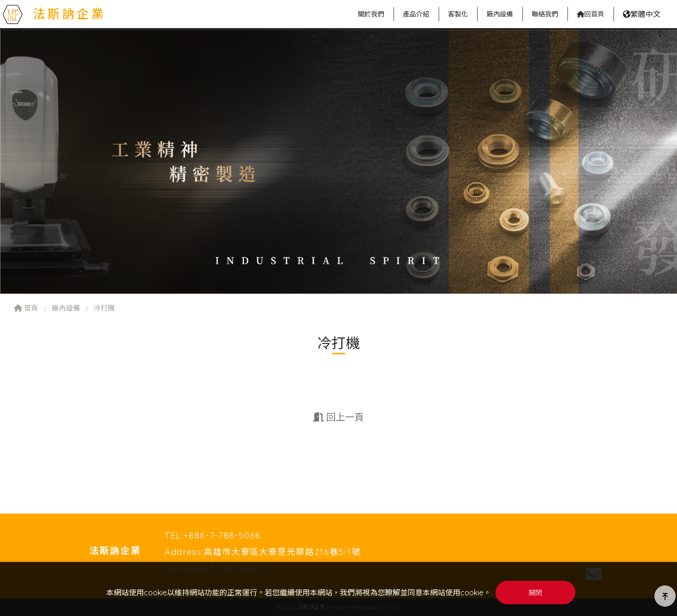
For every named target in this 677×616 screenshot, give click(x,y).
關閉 (536, 593)
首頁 (26, 308)
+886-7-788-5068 (222, 535)
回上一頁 (338, 417)
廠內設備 (66, 308)
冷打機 (104, 308)
